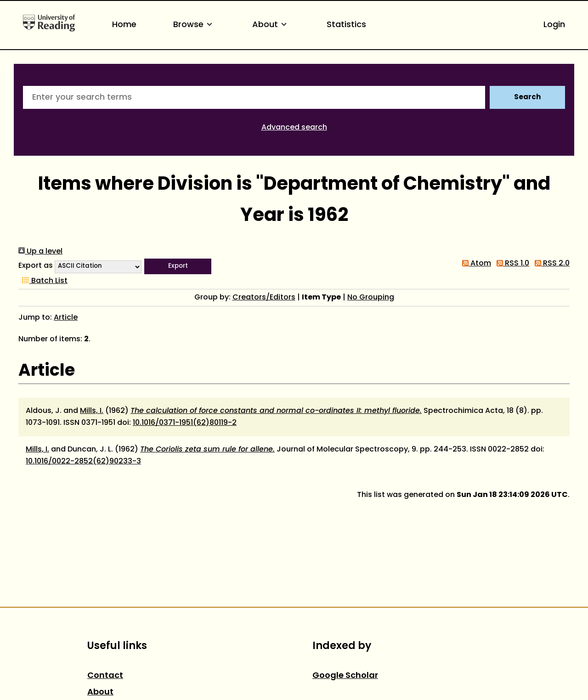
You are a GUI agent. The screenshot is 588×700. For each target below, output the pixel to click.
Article (66, 318)
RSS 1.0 (511, 264)
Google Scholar (345, 676)
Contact (105, 676)
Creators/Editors (264, 298)
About (271, 25)
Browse (194, 25)
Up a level (40, 252)
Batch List (43, 281)
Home (124, 25)
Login (554, 25)
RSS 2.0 (550, 264)
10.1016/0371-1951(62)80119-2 (185, 423)
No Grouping (371, 298)
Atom (475, 264)
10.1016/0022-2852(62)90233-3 (83, 462)
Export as (36, 266)
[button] (178, 266)
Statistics (346, 25)
